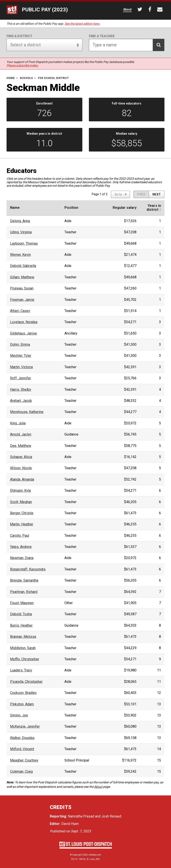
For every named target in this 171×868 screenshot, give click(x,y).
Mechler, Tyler (21, 356)
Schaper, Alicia (21, 457)
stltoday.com (95, 855)
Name (15, 208)
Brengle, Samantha (24, 580)
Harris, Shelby (21, 390)
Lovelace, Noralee (24, 322)
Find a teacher (102, 36)
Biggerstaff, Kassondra (28, 569)
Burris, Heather (21, 626)
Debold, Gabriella (23, 266)
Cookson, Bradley (23, 693)
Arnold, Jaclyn (21, 434)
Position (71, 208)
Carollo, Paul (20, 536)
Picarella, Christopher (26, 682)
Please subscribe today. (22, 65)
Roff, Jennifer (21, 378)
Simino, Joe (19, 715)
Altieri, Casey (20, 311)
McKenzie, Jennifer (25, 727)
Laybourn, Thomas (24, 244)
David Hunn (70, 824)
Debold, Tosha (21, 614)
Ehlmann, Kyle (21, 491)
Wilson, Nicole (21, 468)
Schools (26, 78)
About (98, 787)
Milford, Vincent (22, 749)
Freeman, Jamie (22, 300)
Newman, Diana (22, 558)
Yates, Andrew (21, 547)
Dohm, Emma (20, 345)
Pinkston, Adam (22, 704)
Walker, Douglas (22, 738)
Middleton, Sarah (23, 648)
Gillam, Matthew (22, 277)
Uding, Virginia (21, 232)
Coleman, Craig (21, 772)
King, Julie (18, 423)
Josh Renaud (111, 816)
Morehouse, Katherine (27, 412)
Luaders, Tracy (21, 670)
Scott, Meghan (21, 502)
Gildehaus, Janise (23, 333)
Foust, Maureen (22, 603)
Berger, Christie (22, 513)
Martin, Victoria (21, 367)
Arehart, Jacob (21, 401)
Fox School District (54, 78)
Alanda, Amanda (22, 479)
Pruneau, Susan (22, 288)
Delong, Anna (20, 221)
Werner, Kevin (20, 255)
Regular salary (125, 208)
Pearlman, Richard (24, 592)
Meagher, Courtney (24, 760)
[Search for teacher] (127, 45)
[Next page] (157, 194)
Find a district (19, 36)
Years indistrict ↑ (154, 208)
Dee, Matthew (21, 446)
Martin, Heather (22, 524)
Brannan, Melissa (23, 637)
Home (11, 78)
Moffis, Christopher (25, 659)
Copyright (77, 855)
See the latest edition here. (82, 24)
